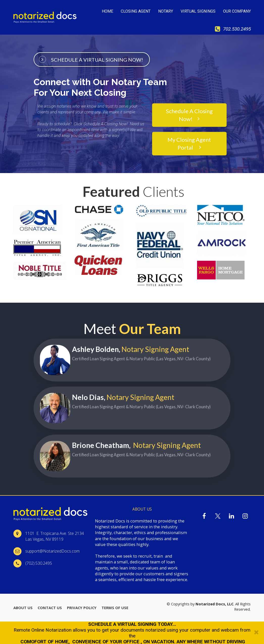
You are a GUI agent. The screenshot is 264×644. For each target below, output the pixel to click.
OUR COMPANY (237, 11)
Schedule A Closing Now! (189, 115)
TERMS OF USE (115, 607)
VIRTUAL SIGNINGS (198, 11)
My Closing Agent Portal (189, 143)
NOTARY (166, 11)
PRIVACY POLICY (82, 607)
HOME (107, 11)
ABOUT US (23, 607)
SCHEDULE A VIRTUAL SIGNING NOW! (91, 59)
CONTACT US (50, 607)
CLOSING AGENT (136, 11)
